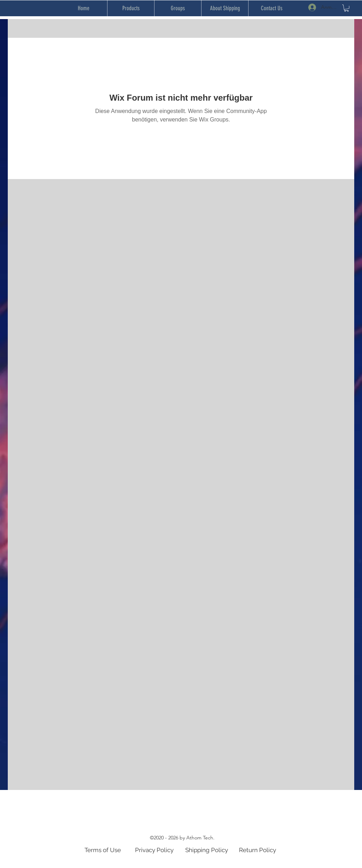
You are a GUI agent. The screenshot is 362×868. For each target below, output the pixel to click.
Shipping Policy (207, 850)
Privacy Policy (154, 850)
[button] (346, 8)
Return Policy (258, 850)
